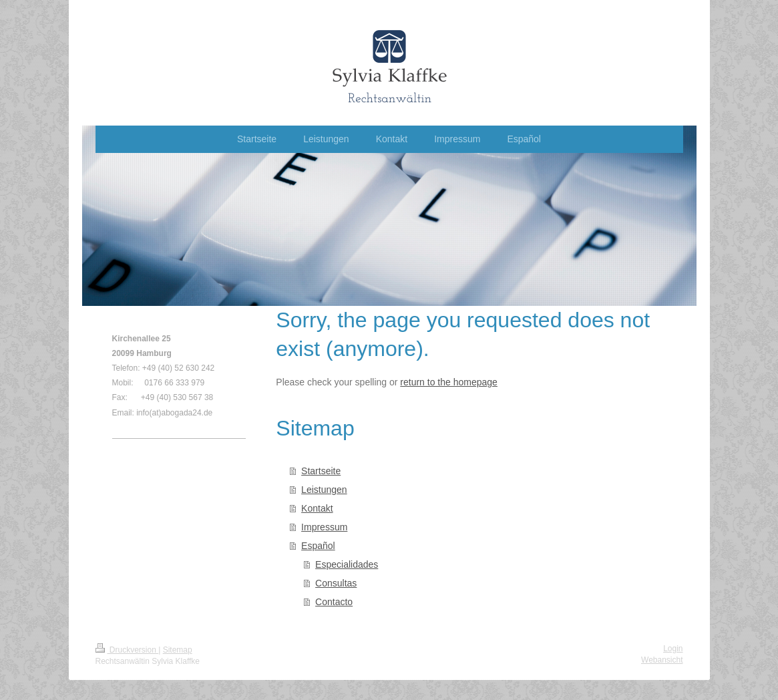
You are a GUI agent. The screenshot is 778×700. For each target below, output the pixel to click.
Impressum (324, 527)
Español (318, 546)
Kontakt (317, 508)
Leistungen (324, 490)
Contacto (334, 602)
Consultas (336, 583)
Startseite (321, 471)
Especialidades (347, 564)
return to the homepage (449, 382)
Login (673, 649)
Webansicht (662, 660)
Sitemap (178, 650)
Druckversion (127, 650)
